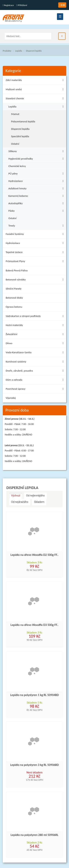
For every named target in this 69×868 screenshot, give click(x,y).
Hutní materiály (36, 326)
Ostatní (15, 144)
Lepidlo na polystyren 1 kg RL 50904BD (34, 695)
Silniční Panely (14, 289)
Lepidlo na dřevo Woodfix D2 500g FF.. (34, 555)
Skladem (39, 502)
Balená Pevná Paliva (17, 270)
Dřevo (36, 344)
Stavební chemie (36, 99)
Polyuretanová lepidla (23, 121)
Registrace (8, 5)
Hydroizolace (37, 181)
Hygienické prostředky (37, 158)
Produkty (7, 51)
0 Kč (62, 5)
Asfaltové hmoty (37, 188)
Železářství (36, 335)
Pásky (37, 210)
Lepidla (19, 51)
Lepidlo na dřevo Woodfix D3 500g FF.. (34, 625)
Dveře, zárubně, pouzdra (36, 371)
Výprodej (11, 398)
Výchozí (16, 496)
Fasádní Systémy (36, 235)
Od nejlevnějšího (35, 496)
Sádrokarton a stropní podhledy (36, 317)
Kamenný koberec (37, 195)
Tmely (37, 225)
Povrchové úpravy (36, 389)
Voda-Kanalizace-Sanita (36, 353)
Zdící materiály (36, 81)
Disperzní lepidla (34, 51)
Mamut (15, 114)
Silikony (37, 151)
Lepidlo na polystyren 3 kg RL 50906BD (34, 765)
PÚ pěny (37, 173)
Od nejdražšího (20, 502)
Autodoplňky (37, 203)
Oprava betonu (14, 307)
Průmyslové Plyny (36, 262)
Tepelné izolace (36, 253)
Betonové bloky (14, 298)
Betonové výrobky (36, 280)
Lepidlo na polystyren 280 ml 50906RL (34, 835)
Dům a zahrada (36, 380)
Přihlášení (22, 5)
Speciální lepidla (20, 136)
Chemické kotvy (17, 166)
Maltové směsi (36, 90)
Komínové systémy (36, 362)
